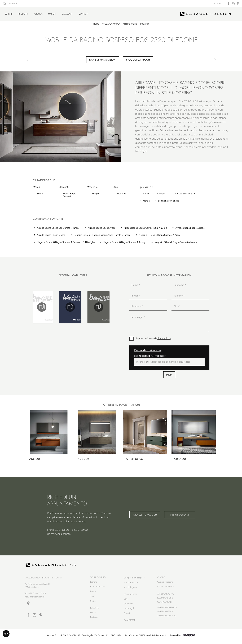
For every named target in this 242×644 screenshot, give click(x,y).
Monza (146, 200)
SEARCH (10, 4)
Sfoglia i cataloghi (138, 59)
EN (220, 4)
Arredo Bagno (130, 23)
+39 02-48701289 (145, 514)
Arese (146, 193)
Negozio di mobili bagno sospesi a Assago (125, 241)
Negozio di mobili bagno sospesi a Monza (176, 241)
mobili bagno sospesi (69, 194)
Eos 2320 (145, 23)
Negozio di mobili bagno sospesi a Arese (160, 234)
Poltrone (94, 618)
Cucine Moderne (165, 583)
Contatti (83, 13)
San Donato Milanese (168, 200)
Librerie (94, 583)
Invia (169, 374)
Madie (93, 592)
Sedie (93, 602)
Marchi (52, 13)
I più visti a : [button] (146, 186)
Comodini (128, 605)
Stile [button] (115, 186)
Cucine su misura (165, 588)
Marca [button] (36, 186)
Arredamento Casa (111, 23)
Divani (93, 613)
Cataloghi (67, 13)
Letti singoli (129, 609)
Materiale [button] (92, 186)
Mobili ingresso (131, 588)
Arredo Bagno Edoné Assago (190, 227)
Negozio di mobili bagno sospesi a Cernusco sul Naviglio (66, 241)
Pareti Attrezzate (98, 588)
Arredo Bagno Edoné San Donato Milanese (58, 227)
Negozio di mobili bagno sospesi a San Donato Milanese (102, 234)
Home (96, 23)
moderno (121, 193)
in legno (95, 193)
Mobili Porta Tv (131, 584)
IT (215, 4)
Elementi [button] (64, 186)
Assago (161, 193)
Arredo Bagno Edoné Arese (102, 227)
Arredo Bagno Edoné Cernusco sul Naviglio (145, 227)
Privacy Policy (164, 338)
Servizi (9, 13)
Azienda (38, 13)
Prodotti (23, 13)
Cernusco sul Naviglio (184, 193)
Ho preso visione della (153, 338)
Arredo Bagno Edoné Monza (51, 234)
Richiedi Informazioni (103, 59)
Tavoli (93, 597)
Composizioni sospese (134, 579)
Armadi (127, 614)
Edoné (40, 193)
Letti (126, 600)
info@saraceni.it (180, 514)
